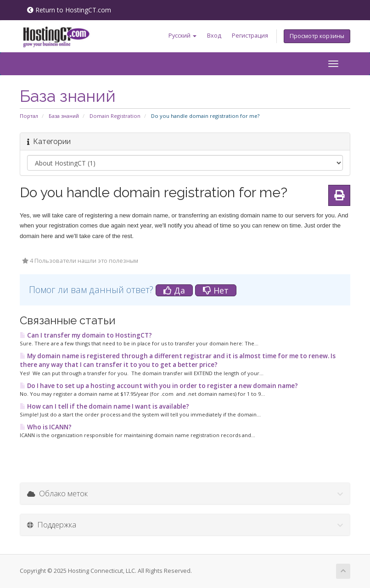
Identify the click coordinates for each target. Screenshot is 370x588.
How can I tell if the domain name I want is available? (104, 406)
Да (174, 290)
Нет (216, 290)
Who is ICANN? (46, 427)
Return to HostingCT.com (69, 10)
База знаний (64, 116)
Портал (29, 116)
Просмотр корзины (317, 36)
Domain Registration (115, 116)
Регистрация (250, 36)
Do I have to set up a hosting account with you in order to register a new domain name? (159, 386)
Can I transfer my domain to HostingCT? (86, 335)
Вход (214, 36)
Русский (182, 36)
